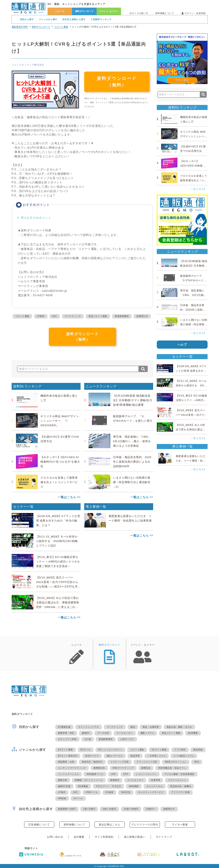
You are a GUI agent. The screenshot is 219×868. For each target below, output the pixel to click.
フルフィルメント (177, 780)
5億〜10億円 (109, 809)
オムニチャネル (155, 786)
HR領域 (62, 798)
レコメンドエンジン (146, 774)
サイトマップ (164, 837)
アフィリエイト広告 (147, 762)
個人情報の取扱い (135, 837)
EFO (126, 774)
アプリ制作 (180, 750)
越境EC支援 (64, 786)
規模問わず (142, 316)
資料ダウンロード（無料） (117, 82)
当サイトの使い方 (139, 13)
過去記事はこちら (109, 825)
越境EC (86, 733)
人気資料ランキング (101, 19)
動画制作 (115, 780)
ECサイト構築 (159, 750)
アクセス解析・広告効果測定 (179, 774)
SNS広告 (126, 792)
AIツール (78, 798)
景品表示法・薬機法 (181, 786)
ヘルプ (182, 345)
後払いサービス (115, 756)
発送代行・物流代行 (92, 762)
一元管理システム (157, 756)
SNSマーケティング (123, 768)
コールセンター (125, 733)
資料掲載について (165, 13)
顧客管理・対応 (66, 733)
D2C (55, 316)
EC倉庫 (109, 792)
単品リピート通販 (98, 316)
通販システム (147, 733)
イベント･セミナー (109, 11)
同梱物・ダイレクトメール (89, 780)
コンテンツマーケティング (72, 768)
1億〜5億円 (89, 809)
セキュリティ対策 (67, 739)
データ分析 (103, 733)
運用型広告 (99, 768)
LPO (113, 774)
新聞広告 (146, 768)
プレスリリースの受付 (145, 825)
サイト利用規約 (104, 837)
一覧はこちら (67, 497)
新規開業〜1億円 (67, 809)
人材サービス (127, 739)
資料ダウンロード (84, 11)
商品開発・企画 (66, 762)
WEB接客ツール (95, 774)
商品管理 (135, 756)
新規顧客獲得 (122, 316)
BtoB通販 (193, 733)
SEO (197, 762)
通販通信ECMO (20, 27)
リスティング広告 (120, 762)
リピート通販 (61, 27)
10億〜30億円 (131, 809)
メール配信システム (184, 756)
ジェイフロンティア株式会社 (28, 65)
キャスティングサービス (151, 792)
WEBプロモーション (176, 762)
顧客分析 (63, 780)
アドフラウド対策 (181, 792)
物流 (133, 727)
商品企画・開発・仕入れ (179, 727)
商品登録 (198, 750)
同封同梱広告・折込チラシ (172, 768)
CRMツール (92, 792)
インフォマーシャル (68, 774)
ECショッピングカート (110, 750)
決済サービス (92, 756)
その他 (88, 739)
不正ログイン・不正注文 (108, 786)
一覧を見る (198, 189)
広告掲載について (39, 825)
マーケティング (73, 316)
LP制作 (41, 316)
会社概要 (79, 837)
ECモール (86, 750)
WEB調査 (134, 786)
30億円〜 (151, 809)
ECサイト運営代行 (68, 756)
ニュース (60, 11)
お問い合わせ (55, 837)
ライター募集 (180, 825)
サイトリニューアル (89, 727)
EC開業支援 (64, 727)
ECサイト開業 (66, 750)
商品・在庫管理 (151, 727)
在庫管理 (156, 780)
